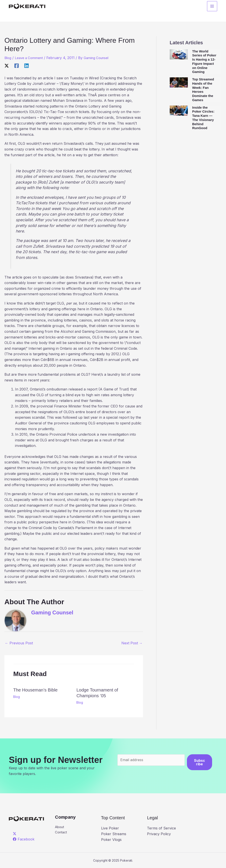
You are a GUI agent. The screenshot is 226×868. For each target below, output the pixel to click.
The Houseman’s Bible (35, 690)
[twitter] (15, 833)
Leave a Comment (31, 58)
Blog (8, 58)
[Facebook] (17, 65)
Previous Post (19, 643)
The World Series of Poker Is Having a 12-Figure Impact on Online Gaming (204, 62)
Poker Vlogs (111, 839)
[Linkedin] (26, 65)
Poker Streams (114, 834)
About (60, 827)
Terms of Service (161, 828)
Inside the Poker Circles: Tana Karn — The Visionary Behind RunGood (203, 118)
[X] (7, 65)
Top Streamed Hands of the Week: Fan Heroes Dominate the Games (203, 90)
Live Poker (110, 828)
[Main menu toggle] (212, 7)
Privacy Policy (159, 834)
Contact (61, 833)
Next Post (132, 643)
